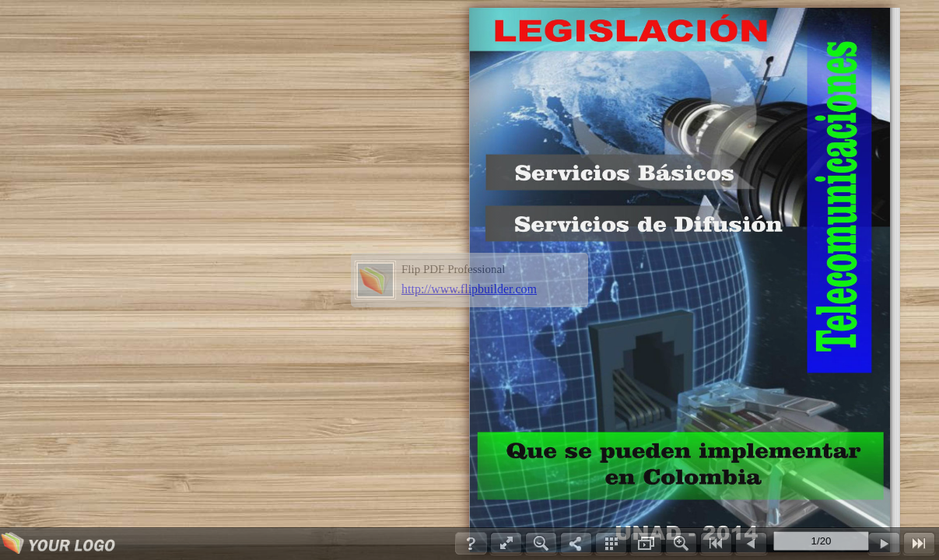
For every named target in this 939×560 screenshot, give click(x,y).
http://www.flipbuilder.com (469, 289)
